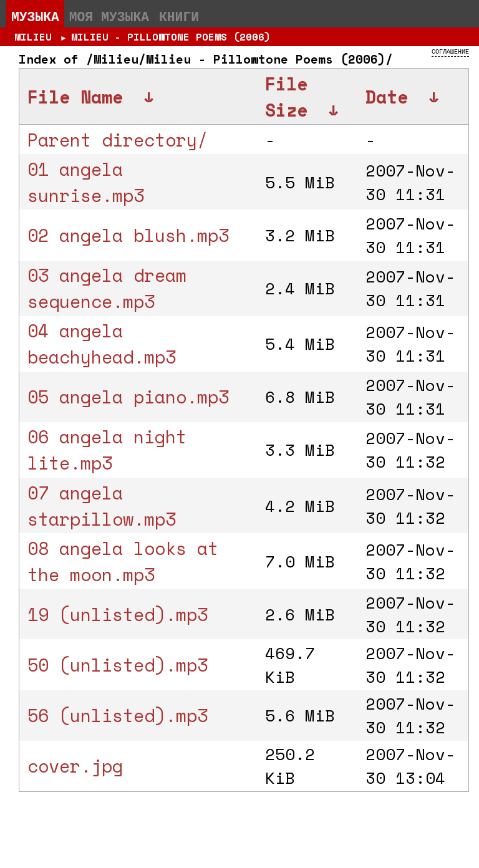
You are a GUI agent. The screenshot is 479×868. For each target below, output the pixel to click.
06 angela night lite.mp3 (107, 450)
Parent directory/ (118, 140)
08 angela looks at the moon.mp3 (123, 561)
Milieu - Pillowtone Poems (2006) (171, 37)
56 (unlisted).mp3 (118, 715)
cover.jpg (75, 766)
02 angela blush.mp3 (128, 235)
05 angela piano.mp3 (128, 397)
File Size (286, 97)
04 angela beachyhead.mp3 (102, 344)
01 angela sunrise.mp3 (86, 182)
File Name (75, 97)
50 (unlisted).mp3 (118, 665)
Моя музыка (109, 16)
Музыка (35, 16)
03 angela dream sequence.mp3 (107, 288)
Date (387, 97)
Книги (179, 16)
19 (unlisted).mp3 (118, 614)
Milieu (33, 37)
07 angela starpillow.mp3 (102, 506)
